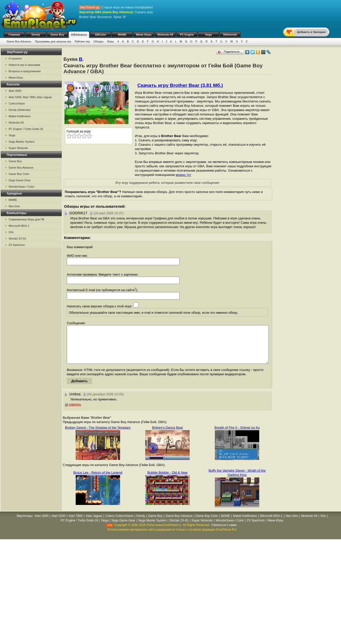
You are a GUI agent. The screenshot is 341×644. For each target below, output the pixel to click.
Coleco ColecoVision (119, 523)
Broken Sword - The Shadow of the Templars (98, 435)
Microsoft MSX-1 (19, 226)
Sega (208, 35)
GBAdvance (79, 35)
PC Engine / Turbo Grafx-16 (26, 129)
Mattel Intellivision (20, 116)
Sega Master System (22, 142)
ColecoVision (17, 103)
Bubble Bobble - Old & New (167, 480)
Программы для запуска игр (53, 41)
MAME (122, 35)
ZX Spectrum (17, 245)
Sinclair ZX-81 (17, 238)
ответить (75, 412)
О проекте (15, 58)
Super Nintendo (18, 148)
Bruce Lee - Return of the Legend (98, 480)
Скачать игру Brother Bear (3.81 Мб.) (180, 85)
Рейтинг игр (82, 41)
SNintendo (230, 35)
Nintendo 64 (165, 35)
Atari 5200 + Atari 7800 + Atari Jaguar (77, 523)
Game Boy (57, 35)
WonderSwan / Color (21, 187)
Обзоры (99, 41)
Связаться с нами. (224, 533)
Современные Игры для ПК (26, 219)
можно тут (183, 175)
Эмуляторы (24, 523)
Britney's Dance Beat (167, 435)
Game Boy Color (19, 174)
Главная (14, 35)
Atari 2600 (15, 91)
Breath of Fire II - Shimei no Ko (237, 435)
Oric (11, 232)
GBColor (100, 35)
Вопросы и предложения (25, 71)
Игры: (111, 41)
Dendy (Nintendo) (20, 110)
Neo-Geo (14, 206)
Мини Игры (144, 35)
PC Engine (187, 35)
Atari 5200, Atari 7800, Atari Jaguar (30, 97)
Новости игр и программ (24, 65)
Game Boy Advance (19, 41)
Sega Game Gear (20, 180)
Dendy (36, 35)
